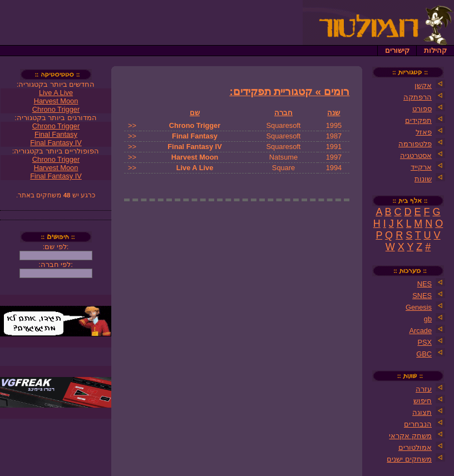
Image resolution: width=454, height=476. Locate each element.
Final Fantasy (195, 136)
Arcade (420, 331)
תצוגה (422, 412)
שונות (423, 179)
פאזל (424, 132)
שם (195, 113)
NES (425, 284)
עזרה (424, 389)
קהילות (435, 50)
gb (428, 319)
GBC (424, 354)
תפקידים (418, 120)
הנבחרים (418, 424)
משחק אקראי (410, 436)
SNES (422, 296)
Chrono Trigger (195, 125)
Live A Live (195, 168)
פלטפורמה (415, 144)
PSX (425, 342)
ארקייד (421, 167)
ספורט (422, 109)
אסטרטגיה (416, 155)
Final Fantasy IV (194, 147)
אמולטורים (415, 447)
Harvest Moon (195, 157)
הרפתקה (418, 97)
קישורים (397, 50)
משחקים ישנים (409, 459)
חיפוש (423, 401)
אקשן (423, 85)
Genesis (419, 307)
